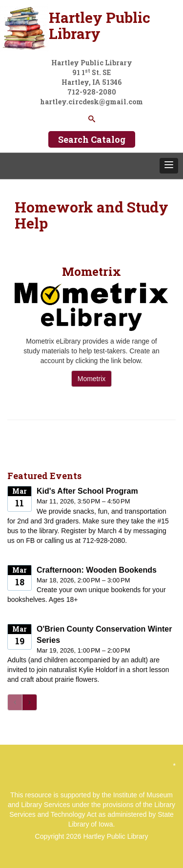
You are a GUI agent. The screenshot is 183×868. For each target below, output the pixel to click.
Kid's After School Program (87, 491)
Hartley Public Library (115, 836)
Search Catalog (92, 139)
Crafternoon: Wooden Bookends (97, 570)
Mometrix (92, 379)
